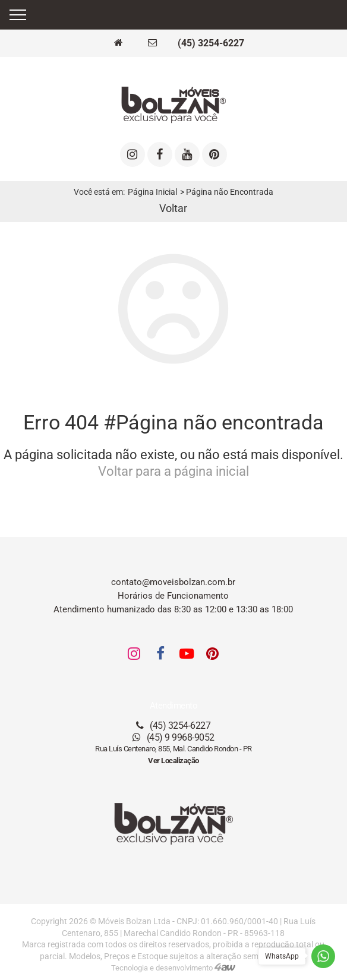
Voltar (173, 208)
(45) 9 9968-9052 (173, 737)
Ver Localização (173, 761)
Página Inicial (152, 192)
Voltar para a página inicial (173, 471)
